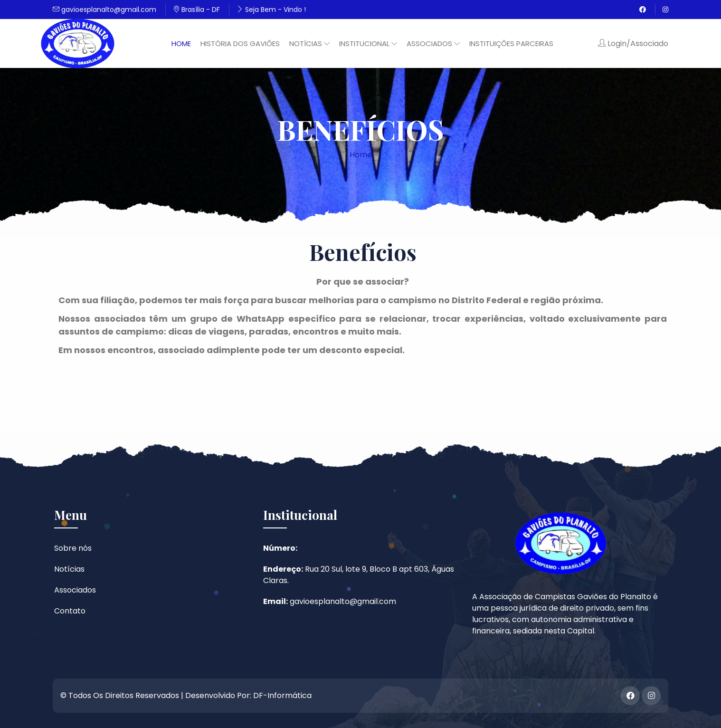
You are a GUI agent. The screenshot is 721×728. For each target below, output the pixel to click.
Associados (75, 590)
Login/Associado (633, 43)
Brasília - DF (196, 10)
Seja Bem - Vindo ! (271, 10)
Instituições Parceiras (511, 43)
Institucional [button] (368, 43)
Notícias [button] (309, 43)
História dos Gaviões (240, 43)
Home (361, 155)
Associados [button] (433, 43)
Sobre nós (73, 548)
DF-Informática (282, 695)
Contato (70, 611)
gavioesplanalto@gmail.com (104, 10)
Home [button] (181, 43)
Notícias (69, 569)
